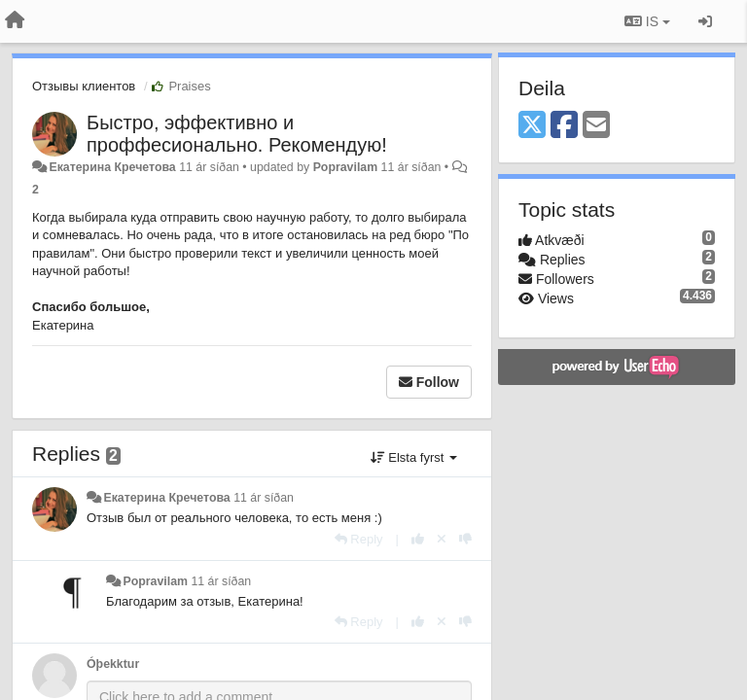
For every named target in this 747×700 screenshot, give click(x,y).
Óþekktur (113, 664)
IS (647, 21)
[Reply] (359, 539)
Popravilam (346, 167)
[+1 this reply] (418, 539)
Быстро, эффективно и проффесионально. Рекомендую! (237, 134)
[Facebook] (564, 126)
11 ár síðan (264, 498)
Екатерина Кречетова (112, 167)
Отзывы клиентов (84, 86)
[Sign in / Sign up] (705, 21)
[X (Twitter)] (532, 126)
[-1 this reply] (465, 539)
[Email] (596, 126)
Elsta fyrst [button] (414, 457)
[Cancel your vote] (442, 539)
